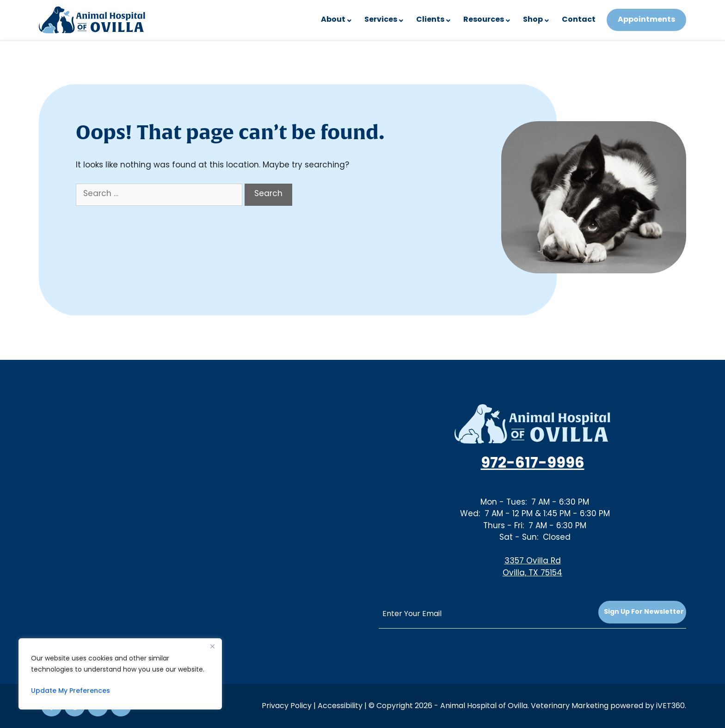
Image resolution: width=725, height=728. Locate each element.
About (333, 20)
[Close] (212, 646)
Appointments (646, 20)
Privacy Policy (287, 706)
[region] (120, 674)
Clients (430, 20)
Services (381, 20)
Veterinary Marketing (570, 706)
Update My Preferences (71, 691)
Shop (533, 20)
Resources (484, 20)
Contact (579, 20)
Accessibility (340, 706)
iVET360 (670, 706)
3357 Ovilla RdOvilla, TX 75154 (532, 568)
